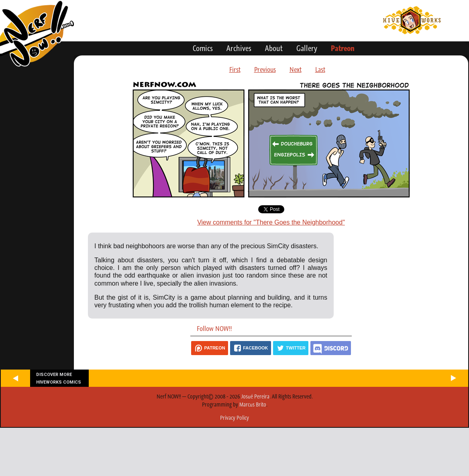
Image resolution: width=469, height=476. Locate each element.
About (274, 48)
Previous (265, 69)
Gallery (307, 48)
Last (320, 69)
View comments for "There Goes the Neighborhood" (271, 222)
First (235, 69)
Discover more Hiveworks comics (59, 378)
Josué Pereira (255, 396)
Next (296, 69)
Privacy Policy (234, 418)
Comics (203, 48)
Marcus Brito (253, 404)
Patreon (343, 48)
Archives (239, 48)
